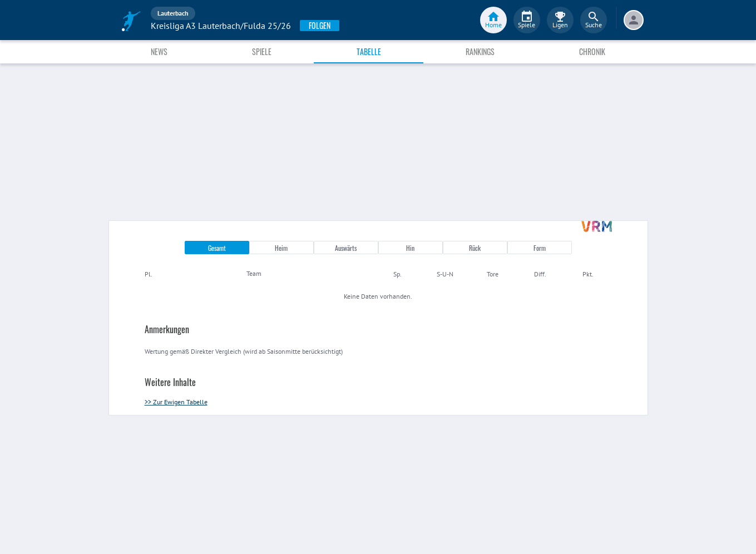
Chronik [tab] (592, 51)
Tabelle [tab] (369, 51)
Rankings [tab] (480, 51)
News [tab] (159, 51)
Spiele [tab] (262, 51)
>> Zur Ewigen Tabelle (176, 402)
